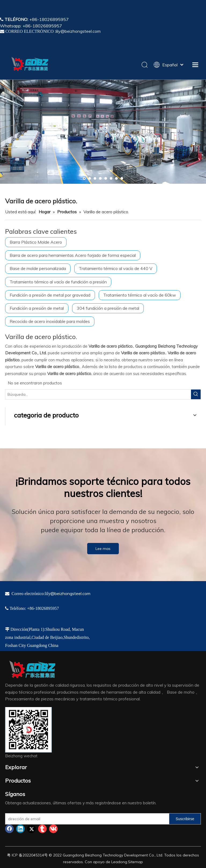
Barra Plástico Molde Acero (36, 242)
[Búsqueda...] (98, 394)
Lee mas (103, 549)
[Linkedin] (20, 829)
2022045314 (33, 855)
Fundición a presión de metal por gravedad (50, 295)
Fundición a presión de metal (37, 308)
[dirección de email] (86, 819)
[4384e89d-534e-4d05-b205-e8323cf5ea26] (28, 730)
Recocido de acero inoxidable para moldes (50, 321)
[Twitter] (31, 829)
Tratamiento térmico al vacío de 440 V (116, 268)
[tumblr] (42, 829)
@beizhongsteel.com (70, 593)
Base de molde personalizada (38, 268)
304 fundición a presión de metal (108, 308)
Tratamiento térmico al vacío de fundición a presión (58, 282)
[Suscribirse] (185, 819)
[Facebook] (9, 829)
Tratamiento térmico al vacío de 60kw (140, 295)
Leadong (119, 862)
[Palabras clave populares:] (196, 394)
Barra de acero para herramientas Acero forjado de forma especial (73, 255)
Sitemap (135, 862)
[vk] (53, 829)
